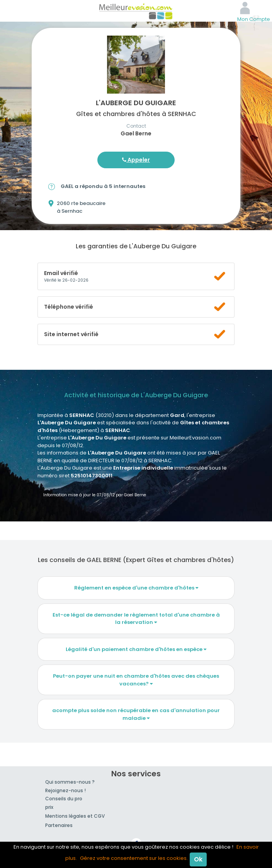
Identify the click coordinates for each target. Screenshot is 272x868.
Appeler (136, 160)
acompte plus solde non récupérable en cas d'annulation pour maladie (136, 714)
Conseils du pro (64, 799)
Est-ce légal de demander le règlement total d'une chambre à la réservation (136, 619)
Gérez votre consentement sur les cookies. (134, 858)
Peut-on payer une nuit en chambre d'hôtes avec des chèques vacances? (136, 680)
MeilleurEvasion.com (136, 11)
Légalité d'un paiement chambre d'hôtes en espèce (136, 649)
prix (49, 807)
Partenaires (59, 825)
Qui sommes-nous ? (70, 782)
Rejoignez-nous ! (65, 790)
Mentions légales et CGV (75, 816)
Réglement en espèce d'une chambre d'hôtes (136, 588)
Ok (198, 859)
